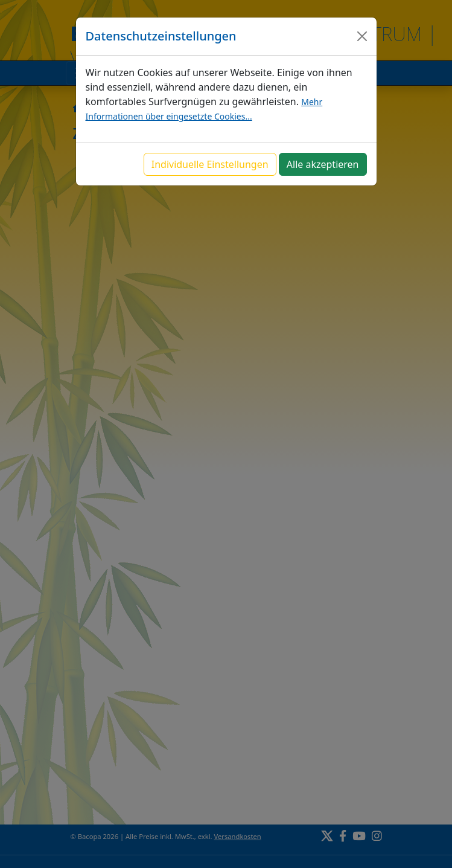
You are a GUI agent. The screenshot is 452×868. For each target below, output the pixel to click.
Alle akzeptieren (323, 164)
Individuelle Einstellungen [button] (210, 164)
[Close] (362, 36)
